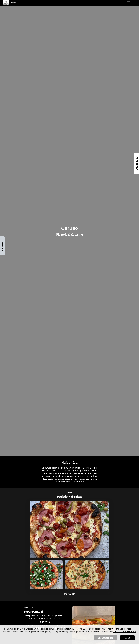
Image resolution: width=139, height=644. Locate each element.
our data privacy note (124, 632)
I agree (127, 638)
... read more (77, 482)
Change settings (106, 638)
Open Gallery (69, 594)
